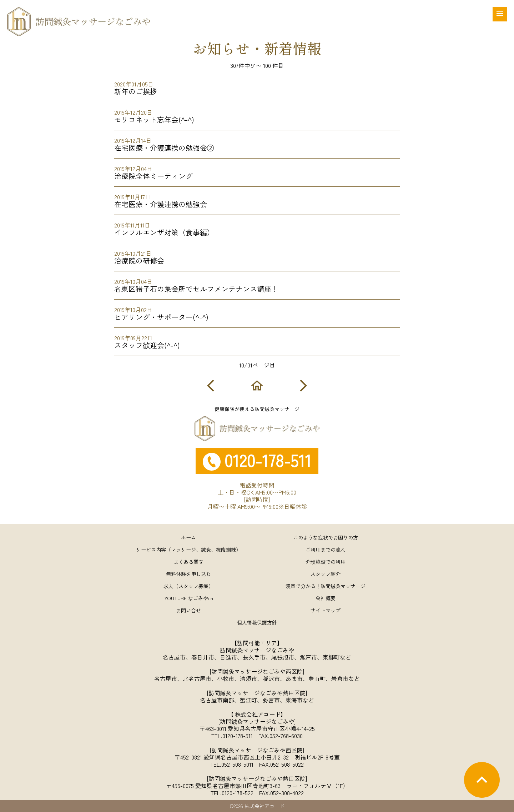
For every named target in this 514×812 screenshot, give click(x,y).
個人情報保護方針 (257, 622)
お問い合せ (188, 610)
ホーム (188, 537)
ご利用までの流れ (326, 550)
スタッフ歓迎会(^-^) (257, 340)
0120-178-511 (238, 736)
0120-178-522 (238, 793)
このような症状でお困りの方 (326, 537)
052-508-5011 (237, 764)
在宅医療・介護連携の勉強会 (257, 199)
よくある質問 (188, 562)
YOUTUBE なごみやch (189, 598)
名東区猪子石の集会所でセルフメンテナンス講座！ (257, 283)
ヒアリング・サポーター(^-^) (257, 312)
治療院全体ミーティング (257, 171)
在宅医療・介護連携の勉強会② (257, 142)
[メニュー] (500, 14)
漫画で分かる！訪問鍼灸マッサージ (326, 586)
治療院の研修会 (257, 255)
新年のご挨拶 (257, 86)
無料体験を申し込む (188, 574)
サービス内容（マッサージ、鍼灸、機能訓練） (188, 550)
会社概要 (326, 598)
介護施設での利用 (326, 562)
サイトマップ (326, 610)
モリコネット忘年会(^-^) (257, 114)
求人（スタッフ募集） (188, 586)
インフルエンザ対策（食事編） (257, 227)
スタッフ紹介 (326, 574)
